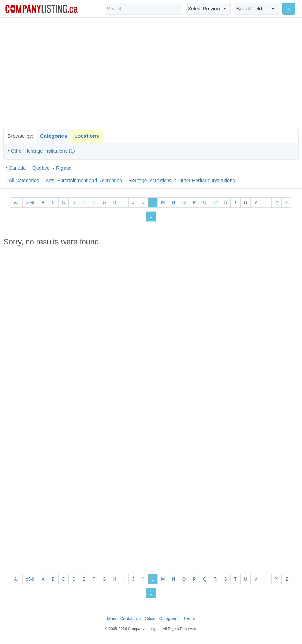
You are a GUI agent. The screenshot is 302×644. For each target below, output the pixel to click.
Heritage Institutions (150, 181)
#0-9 (30, 202)
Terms (189, 619)
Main (112, 619)
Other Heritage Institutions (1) (43, 151)
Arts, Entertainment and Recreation (84, 181)
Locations (87, 136)
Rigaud (64, 168)
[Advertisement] (151, 73)
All (16, 202)
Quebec (41, 168)
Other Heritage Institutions (207, 181)
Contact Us (131, 619)
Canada (17, 168)
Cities (150, 619)
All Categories (24, 181)
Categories (54, 136)
